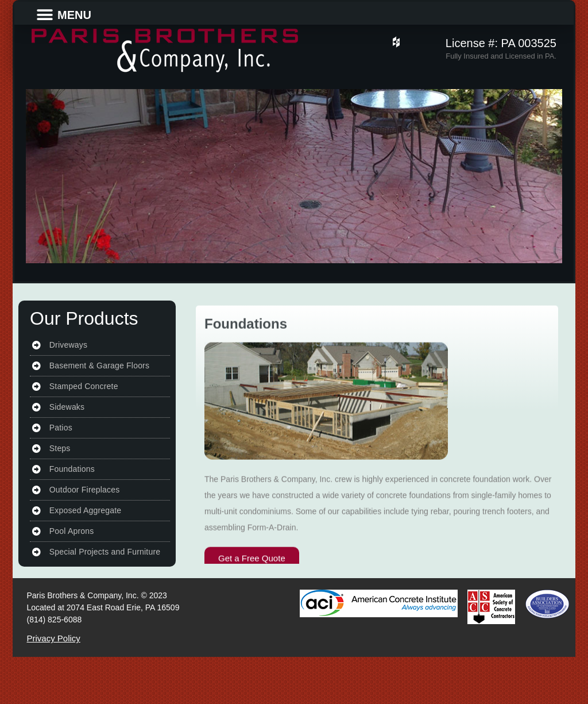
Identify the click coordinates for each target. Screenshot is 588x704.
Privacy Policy (54, 638)
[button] (45, 15)
